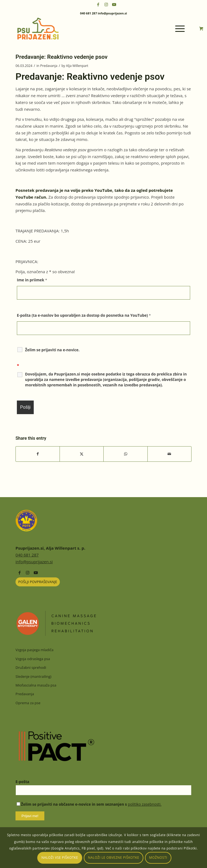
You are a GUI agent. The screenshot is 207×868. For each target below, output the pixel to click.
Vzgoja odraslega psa (33, 659)
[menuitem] (181, 29)
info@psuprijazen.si (34, 562)
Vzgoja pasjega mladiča (34, 650)
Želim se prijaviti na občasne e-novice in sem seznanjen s (89, 804)
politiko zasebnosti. (145, 804)
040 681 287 (27, 555)
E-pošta (22, 782)
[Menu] (177, 29)
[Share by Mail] (169, 454)
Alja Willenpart (77, 66)
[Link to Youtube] (114, 4)
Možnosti (158, 858)
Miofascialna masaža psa (36, 685)
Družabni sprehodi (31, 667)
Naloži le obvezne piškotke (113, 858)
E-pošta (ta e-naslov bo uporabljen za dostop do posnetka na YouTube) (84, 315)
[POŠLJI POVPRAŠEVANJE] (38, 582)
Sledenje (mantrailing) (33, 676)
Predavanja (49, 66)
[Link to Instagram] (106, 4)
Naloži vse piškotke (60, 858)
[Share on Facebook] (38, 454)
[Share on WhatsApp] (125, 454)
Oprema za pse (28, 703)
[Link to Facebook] (98, 4)
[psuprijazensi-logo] (86, 29)
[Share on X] (82, 454)
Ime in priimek (32, 280)
